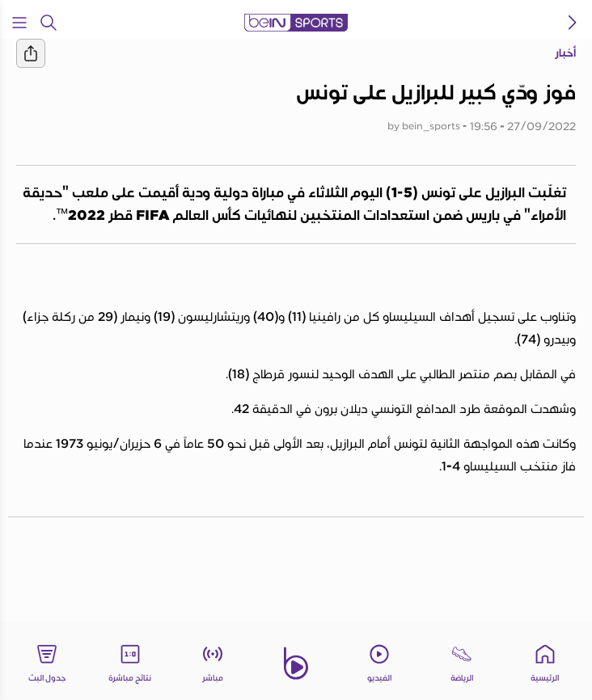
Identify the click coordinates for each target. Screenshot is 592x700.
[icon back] (573, 23)
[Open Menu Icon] (19, 23)
